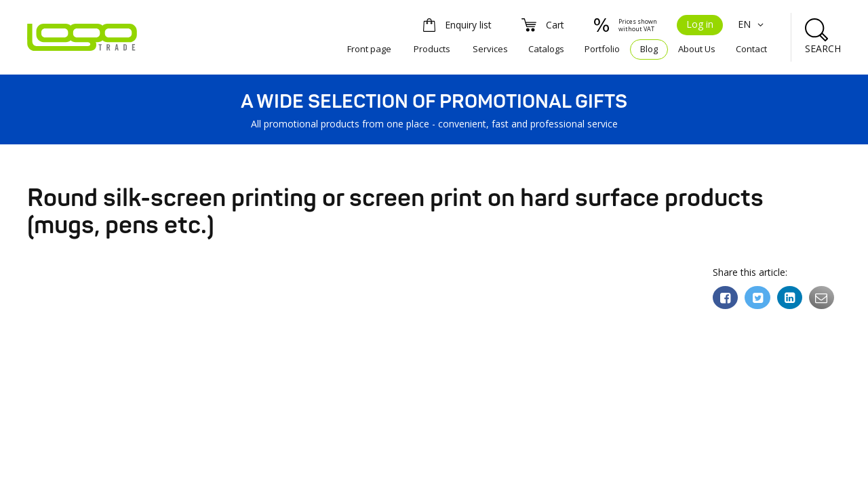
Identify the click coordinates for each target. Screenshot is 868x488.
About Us (697, 49)
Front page (369, 49)
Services (490, 49)
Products (432, 49)
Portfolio (602, 49)
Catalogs (546, 49)
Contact (751, 49)
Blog (649, 49)
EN (752, 24)
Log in (700, 24)
